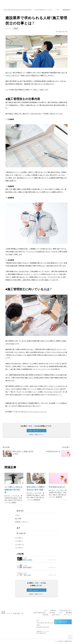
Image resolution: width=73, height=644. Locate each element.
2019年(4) (19, 548)
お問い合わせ (63, 622)
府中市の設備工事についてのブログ (50, 10)
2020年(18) (20, 545)
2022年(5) (19, 542)
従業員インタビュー (23, 522)
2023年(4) (19, 538)
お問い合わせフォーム (36, 431)
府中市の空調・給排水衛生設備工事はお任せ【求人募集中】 (20, 10)
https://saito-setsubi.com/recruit (36, 412)
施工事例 (19, 519)
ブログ (66, 10)
